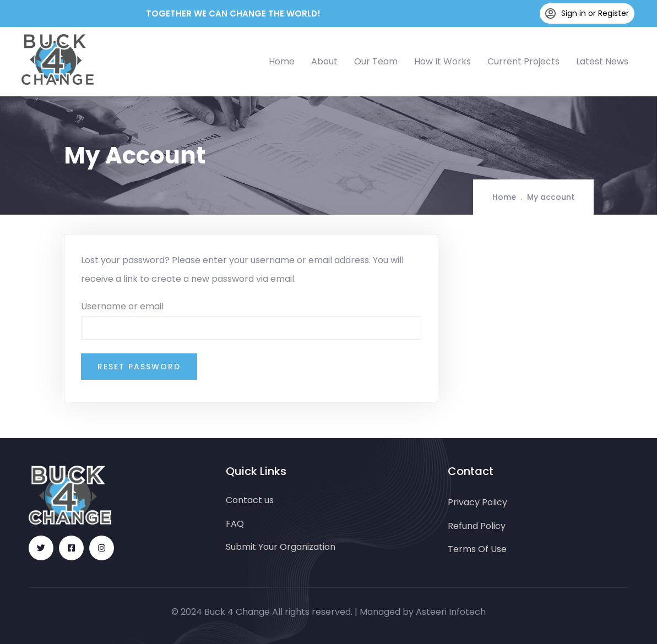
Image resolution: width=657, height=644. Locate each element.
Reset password (139, 367)
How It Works (442, 61)
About (324, 61)
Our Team (376, 61)
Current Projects (523, 61)
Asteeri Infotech (451, 612)
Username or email (122, 306)
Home (282, 61)
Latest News (602, 61)
